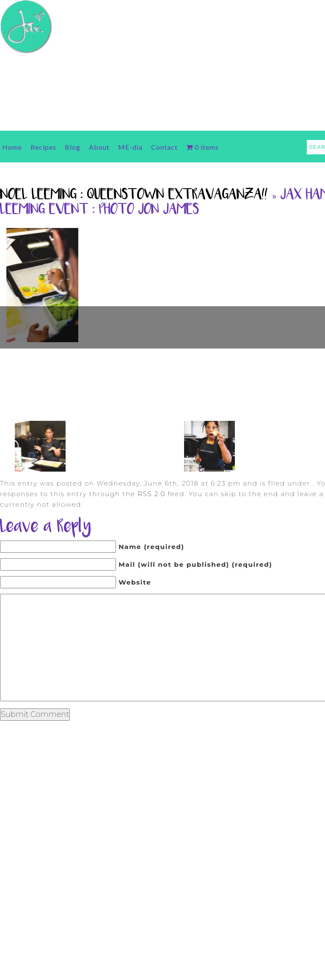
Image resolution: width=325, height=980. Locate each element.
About (99, 147)
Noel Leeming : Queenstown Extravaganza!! (134, 195)
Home (12, 147)
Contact (164, 147)
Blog (73, 147)
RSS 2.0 (151, 494)
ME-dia (130, 147)
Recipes (43, 147)
